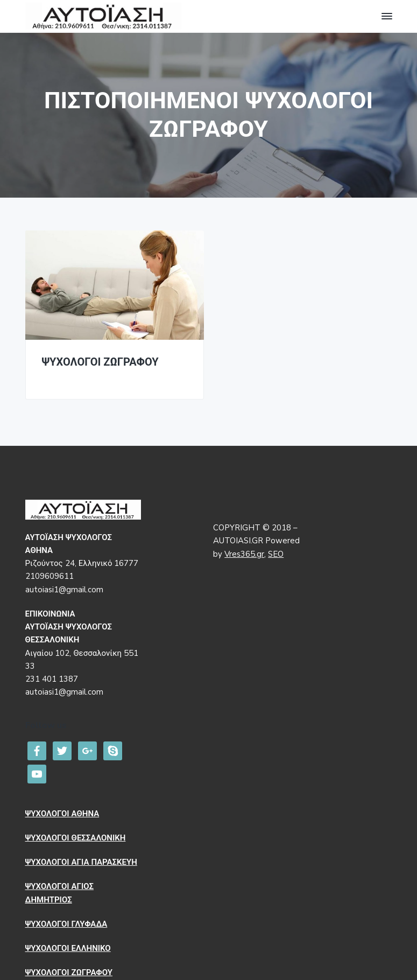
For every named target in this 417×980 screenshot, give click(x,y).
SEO (276, 554)
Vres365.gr (244, 554)
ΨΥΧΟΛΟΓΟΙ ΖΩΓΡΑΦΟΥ (100, 363)
